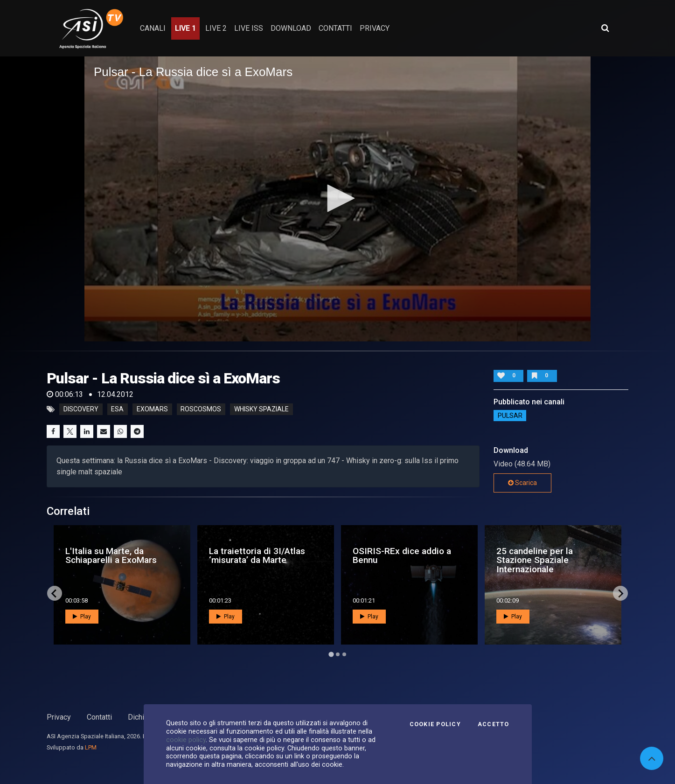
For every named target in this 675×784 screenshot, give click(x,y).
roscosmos (201, 409)
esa (117, 409)
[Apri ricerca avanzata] (605, 28)
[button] (338, 198)
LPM (91, 747)
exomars (152, 409)
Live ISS (249, 28)
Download (291, 28)
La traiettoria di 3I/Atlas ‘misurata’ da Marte (257, 555)
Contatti (99, 717)
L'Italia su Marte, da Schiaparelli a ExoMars (111, 555)
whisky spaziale (261, 409)
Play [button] (82, 617)
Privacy (59, 717)
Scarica (522, 483)
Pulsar (510, 416)
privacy (375, 28)
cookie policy (186, 740)
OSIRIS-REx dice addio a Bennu (402, 555)
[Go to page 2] (338, 654)
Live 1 (185, 28)
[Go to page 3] (344, 654)
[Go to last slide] (55, 593)
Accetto (494, 724)
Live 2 (216, 28)
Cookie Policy (435, 724)
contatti (335, 28)
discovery (81, 409)
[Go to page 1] (331, 655)
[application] (337, 199)
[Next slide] (620, 593)
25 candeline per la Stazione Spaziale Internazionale (535, 560)
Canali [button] (153, 28)
